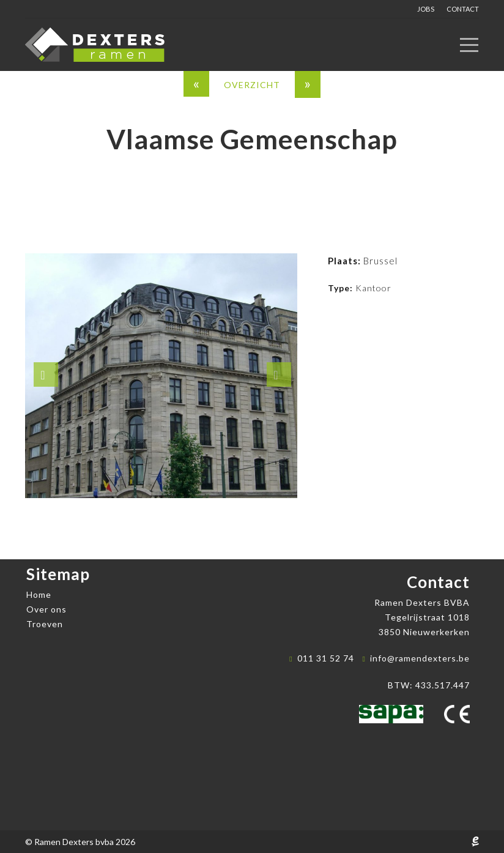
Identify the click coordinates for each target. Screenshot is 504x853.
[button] (46, 374)
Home (39, 594)
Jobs (426, 9)
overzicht (252, 85)
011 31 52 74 (326, 658)
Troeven (45, 624)
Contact (463, 9)
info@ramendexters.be (420, 658)
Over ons (46, 609)
